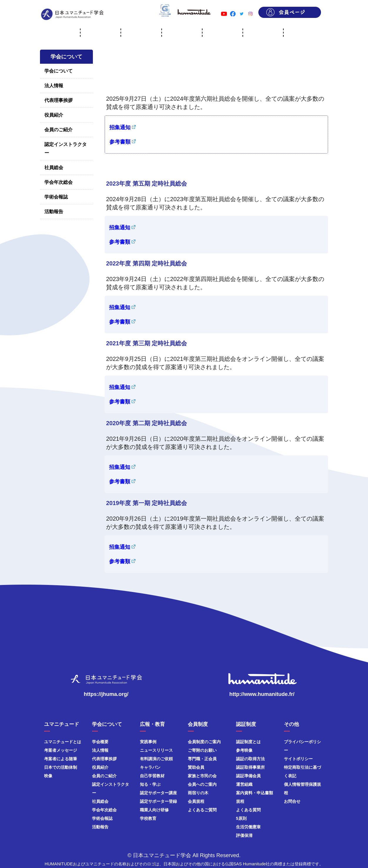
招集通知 (120, 127)
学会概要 (100, 742)
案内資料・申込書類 (255, 793)
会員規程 (196, 801)
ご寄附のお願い (202, 750)
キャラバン (150, 767)
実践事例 (148, 742)
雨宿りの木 (198, 793)
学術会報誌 (56, 197)
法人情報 (54, 86)
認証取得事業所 (250, 767)
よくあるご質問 (202, 810)
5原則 (241, 818)
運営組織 (244, 784)
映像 (48, 776)
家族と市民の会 (202, 776)
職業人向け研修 (154, 810)
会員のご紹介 (58, 130)
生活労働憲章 (248, 827)
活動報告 (54, 212)
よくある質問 (248, 810)
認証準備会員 (248, 776)
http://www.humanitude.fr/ (262, 694)
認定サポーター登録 (158, 801)
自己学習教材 (152, 776)
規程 (240, 801)
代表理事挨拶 (58, 100)
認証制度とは (248, 742)
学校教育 (148, 818)
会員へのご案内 (202, 784)
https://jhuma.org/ (106, 694)
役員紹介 (54, 115)
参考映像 (244, 750)
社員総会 (54, 168)
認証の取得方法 (250, 759)
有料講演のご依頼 (156, 759)
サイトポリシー (298, 759)
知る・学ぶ (150, 784)
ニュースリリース (156, 750)
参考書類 (120, 142)
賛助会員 (196, 767)
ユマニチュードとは (63, 742)
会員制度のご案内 (204, 742)
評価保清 (244, 835)
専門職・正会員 (202, 759)
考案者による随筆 (61, 759)
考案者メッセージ (61, 750)
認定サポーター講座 (158, 793)
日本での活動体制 (61, 767)
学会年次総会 (58, 182)
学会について (58, 71)
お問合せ (292, 801)
